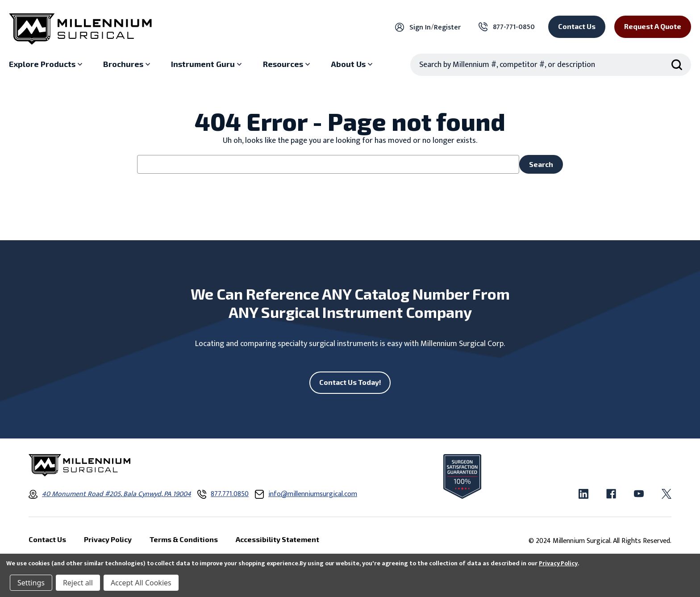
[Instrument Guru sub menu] (207, 64)
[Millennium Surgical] (80, 29)
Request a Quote (653, 26)
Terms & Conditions (184, 539)
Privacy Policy (558, 563)
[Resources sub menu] (287, 64)
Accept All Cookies (141, 583)
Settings (31, 583)
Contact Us (577, 26)
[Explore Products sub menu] (47, 64)
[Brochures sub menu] (128, 64)
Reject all (78, 583)
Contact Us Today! (350, 382)
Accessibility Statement (277, 539)
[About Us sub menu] (353, 64)
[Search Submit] (677, 65)
